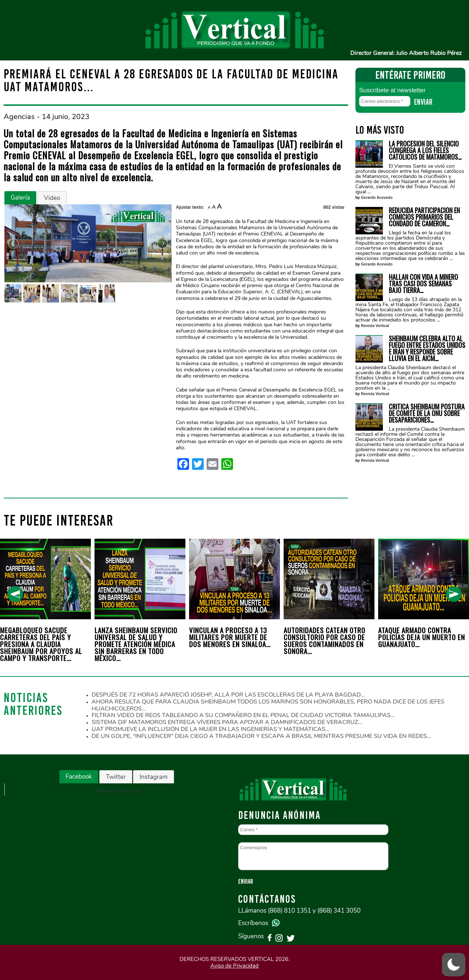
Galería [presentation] (20, 198)
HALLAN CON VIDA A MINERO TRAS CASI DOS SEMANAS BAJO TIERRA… (423, 283)
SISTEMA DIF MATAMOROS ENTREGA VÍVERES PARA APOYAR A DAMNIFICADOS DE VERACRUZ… (227, 722)
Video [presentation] (52, 198)
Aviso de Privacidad (234, 966)
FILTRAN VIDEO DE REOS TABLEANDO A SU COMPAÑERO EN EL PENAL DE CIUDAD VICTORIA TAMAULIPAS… (243, 715)
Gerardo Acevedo (377, 198)
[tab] (20, 198)
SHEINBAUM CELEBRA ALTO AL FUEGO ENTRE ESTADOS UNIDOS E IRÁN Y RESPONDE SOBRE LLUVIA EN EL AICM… (427, 348)
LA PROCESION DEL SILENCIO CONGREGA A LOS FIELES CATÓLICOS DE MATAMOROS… (425, 150)
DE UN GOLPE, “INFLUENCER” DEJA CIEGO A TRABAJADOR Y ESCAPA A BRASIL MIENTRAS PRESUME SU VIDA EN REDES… (261, 736)
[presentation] (15, 594)
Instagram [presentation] (154, 777)
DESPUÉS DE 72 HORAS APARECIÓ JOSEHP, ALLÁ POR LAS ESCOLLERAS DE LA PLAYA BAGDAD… (228, 695)
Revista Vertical (375, 326)
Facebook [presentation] (79, 777)
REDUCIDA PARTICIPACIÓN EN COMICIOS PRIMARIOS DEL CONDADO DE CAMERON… (424, 217)
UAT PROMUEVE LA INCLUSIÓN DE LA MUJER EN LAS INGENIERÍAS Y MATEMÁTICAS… (211, 729)
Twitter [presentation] (116, 777)
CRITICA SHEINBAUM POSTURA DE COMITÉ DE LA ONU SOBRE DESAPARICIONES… (427, 413)
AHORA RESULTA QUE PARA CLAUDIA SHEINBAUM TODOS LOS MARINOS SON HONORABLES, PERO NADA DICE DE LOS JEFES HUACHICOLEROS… (268, 705)
